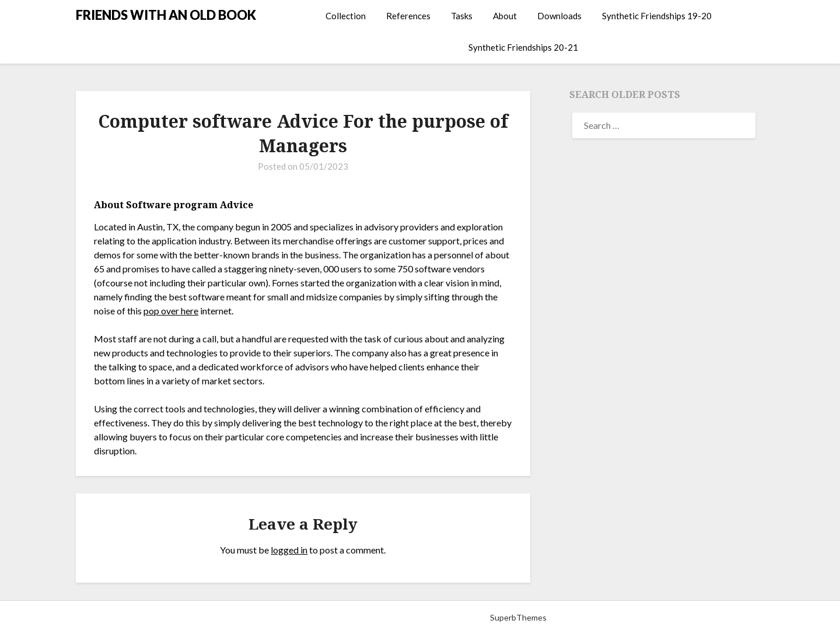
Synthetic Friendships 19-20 (657, 16)
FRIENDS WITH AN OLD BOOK (166, 15)
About (505, 16)
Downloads (559, 16)
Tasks (462, 16)
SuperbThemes (518, 617)
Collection (346, 16)
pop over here (171, 311)
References (408, 16)
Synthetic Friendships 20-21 (523, 47)
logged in (289, 550)
